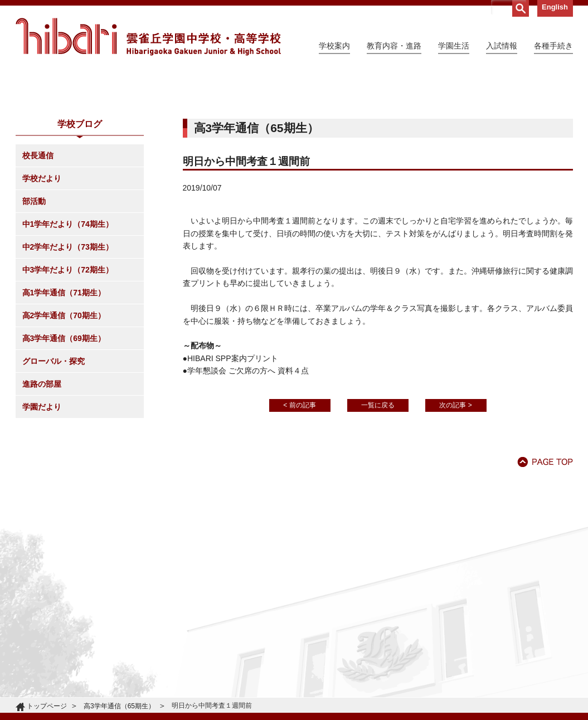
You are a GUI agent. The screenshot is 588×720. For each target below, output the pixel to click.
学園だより (42, 508)
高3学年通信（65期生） (119, 706)
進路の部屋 (42, 485)
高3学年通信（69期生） (64, 440)
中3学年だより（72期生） (68, 371)
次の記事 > (455, 507)
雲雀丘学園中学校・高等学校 (148, 37)
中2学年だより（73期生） (68, 348)
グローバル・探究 (54, 463)
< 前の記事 (299, 507)
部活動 (34, 303)
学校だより (42, 280)
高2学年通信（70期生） (64, 417)
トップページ (47, 706)
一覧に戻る (378, 507)
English (555, 7)
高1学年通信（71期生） (64, 394)
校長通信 (38, 257)
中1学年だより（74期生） (68, 325)
